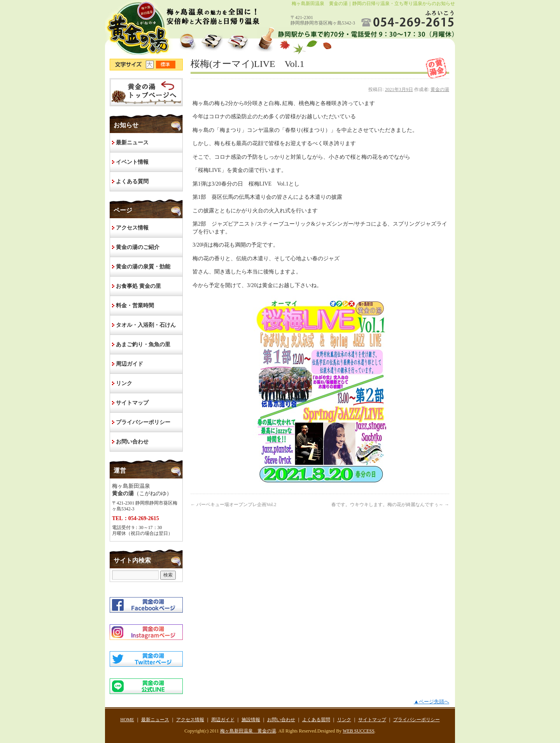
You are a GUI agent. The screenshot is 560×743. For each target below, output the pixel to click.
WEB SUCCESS (359, 731)
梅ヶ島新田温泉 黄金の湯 (248, 731)
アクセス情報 (132, 228)
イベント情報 (132, 162)
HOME (146, 92)
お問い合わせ (132, 442)
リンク (124, 383)
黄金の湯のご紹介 (138, 247)
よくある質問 (132, 181)
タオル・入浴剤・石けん (146, 325)
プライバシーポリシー (143, 422)
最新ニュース (132, 143)
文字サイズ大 (151, 65)
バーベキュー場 (233, 505)
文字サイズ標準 (166, 65)
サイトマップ (132, 403)
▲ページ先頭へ (431, 702)
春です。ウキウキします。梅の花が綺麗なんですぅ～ (390, 505)
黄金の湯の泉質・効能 (143, 267)
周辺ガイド (129, 364)
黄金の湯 (440, 89)
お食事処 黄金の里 (138, 286)
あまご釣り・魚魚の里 (143, 344)
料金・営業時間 (135, 306)
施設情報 (251, 720)
